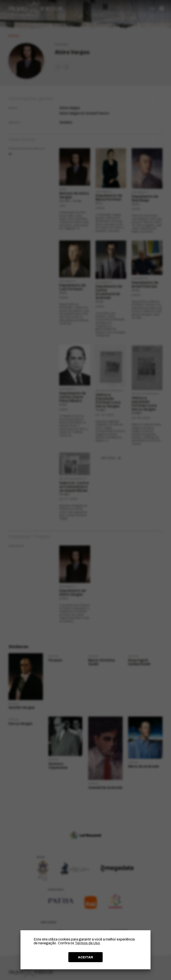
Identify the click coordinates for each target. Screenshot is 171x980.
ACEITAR (85, 957)
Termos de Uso (87, 943)
